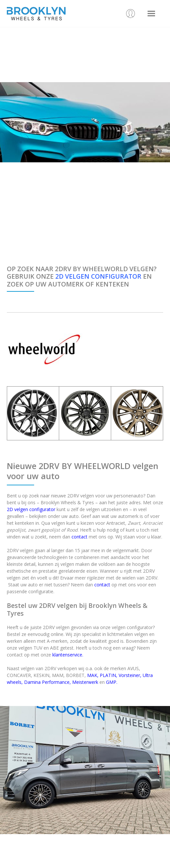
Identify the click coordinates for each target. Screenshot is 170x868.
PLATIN (108, 675)
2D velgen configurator (31, 509)
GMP (111, 682)
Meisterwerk (85, 682)
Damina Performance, (47, 682)
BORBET (75, 675)
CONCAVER (19, 675)
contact (79, 537)
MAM (58, 675)
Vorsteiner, (130, 675)
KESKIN (41, 675)
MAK (92, 675)
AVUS (133, 668)
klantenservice (67, 655)
